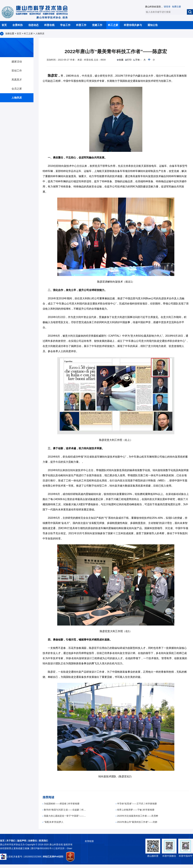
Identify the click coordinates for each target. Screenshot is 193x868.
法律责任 (32, 841)
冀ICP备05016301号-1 (43, 848)
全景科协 (18, 25)
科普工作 (81, 25)
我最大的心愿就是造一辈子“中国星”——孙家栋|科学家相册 (65, 816)
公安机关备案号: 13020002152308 (21, 857)
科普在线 (49, 25)
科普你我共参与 (133, 25)
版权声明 (22, 841)
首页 (4, 25)
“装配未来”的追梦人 (53, 822)
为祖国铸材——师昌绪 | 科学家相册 (61, 804)
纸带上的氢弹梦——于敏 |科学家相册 (135, 810)
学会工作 (65, 25)
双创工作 (17, 71)
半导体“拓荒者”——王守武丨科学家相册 (136, 804)
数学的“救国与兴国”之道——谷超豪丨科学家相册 (65, 810)
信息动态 (33, 25)
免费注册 (176, 7)
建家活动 (17, 62)
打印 (129, 60)
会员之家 (17, 89)
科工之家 (113, 25)
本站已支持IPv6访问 (53, 857)
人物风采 (40, 33)
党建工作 (97, 25)
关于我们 (11, 841)
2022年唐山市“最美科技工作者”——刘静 (137, 822)
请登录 (167, 7)
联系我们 (43, 841)
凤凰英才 (17, 80)
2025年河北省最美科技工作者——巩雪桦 (137, 816)
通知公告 (153, 25)
